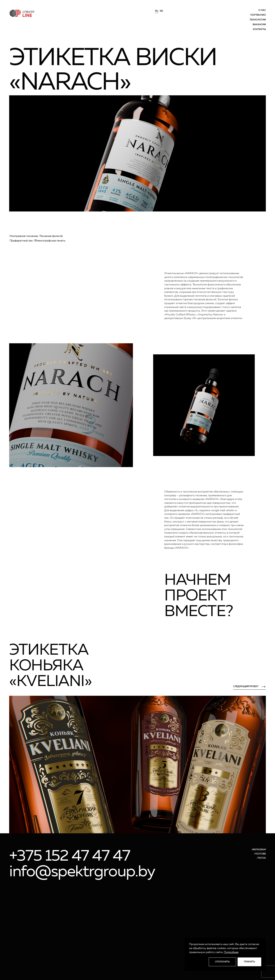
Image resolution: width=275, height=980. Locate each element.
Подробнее (231, 952)
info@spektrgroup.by (82, 872)
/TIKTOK (261, 858)
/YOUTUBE (260, 854)
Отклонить (222, 962)
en (161, 11)
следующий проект (250, 687)
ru (157, 11)
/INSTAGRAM (259, 850)
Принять (249, 962)
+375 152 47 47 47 (70, 856)
